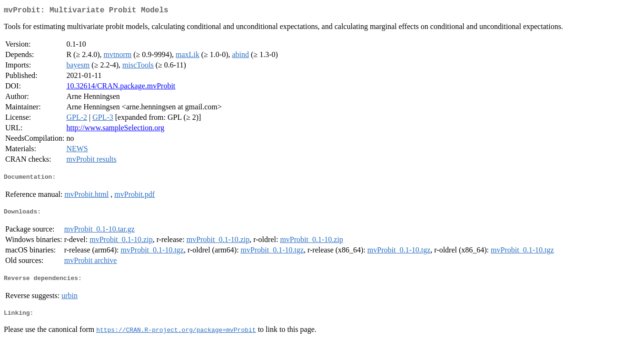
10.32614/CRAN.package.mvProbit (121, 88)
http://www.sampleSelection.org (115, 130)
